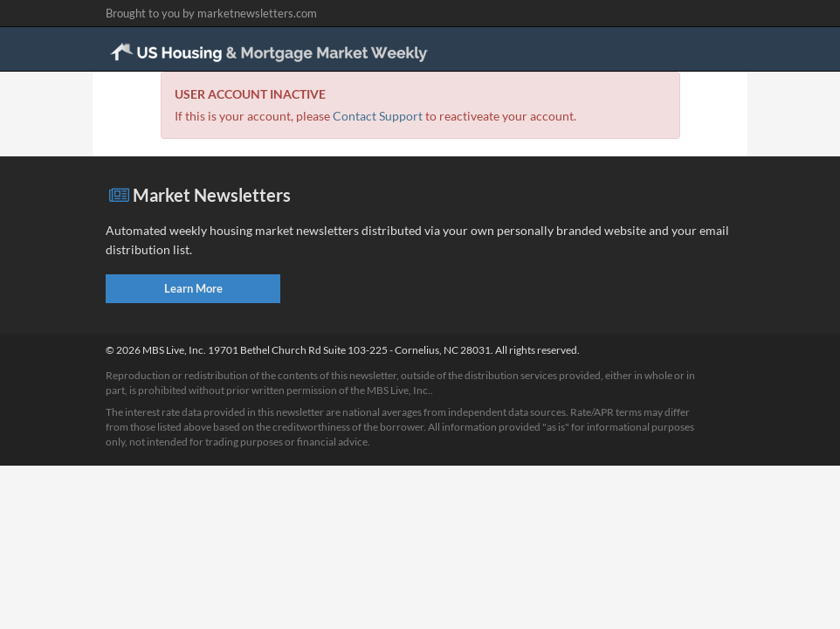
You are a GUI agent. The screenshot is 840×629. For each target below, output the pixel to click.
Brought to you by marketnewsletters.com (211, 13)
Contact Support (378, 116)
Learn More (193, 288)
